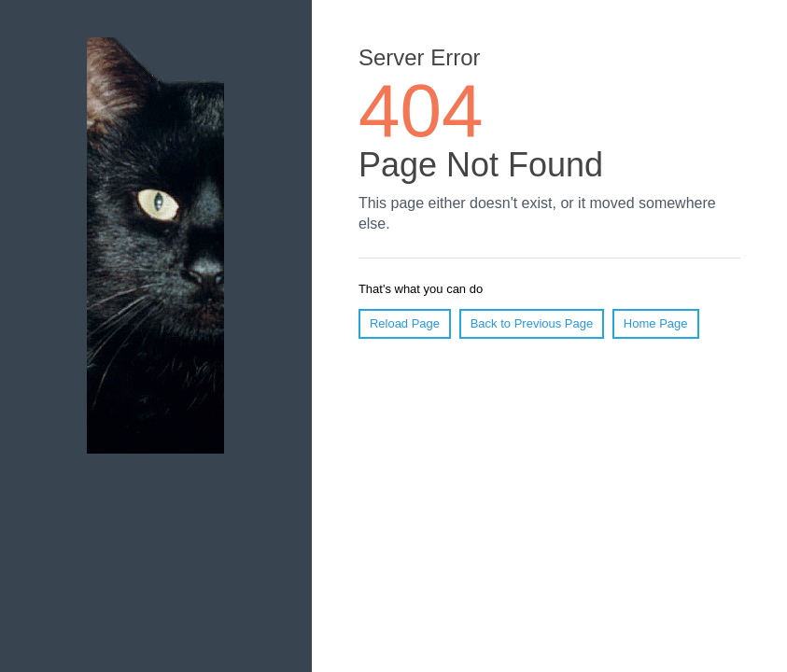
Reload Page (405, 323)
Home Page (656, 323)
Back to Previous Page (532, 323)
